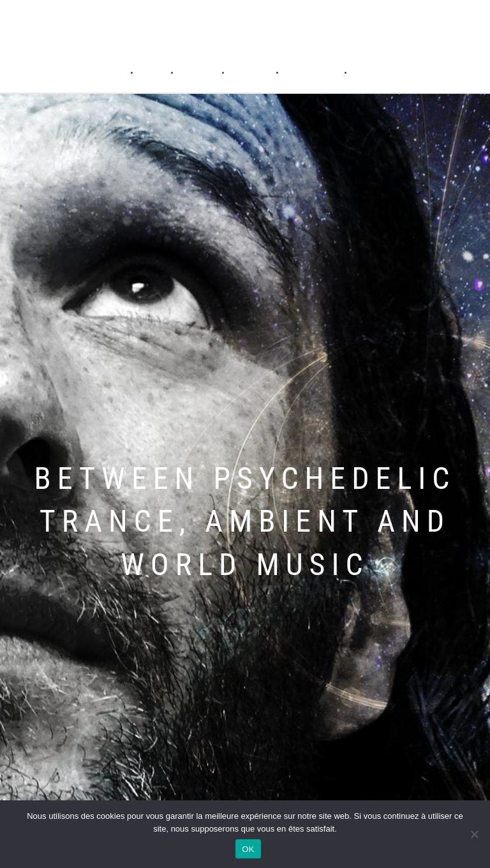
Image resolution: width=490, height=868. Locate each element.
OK (248, 849)
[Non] (474, 834)
